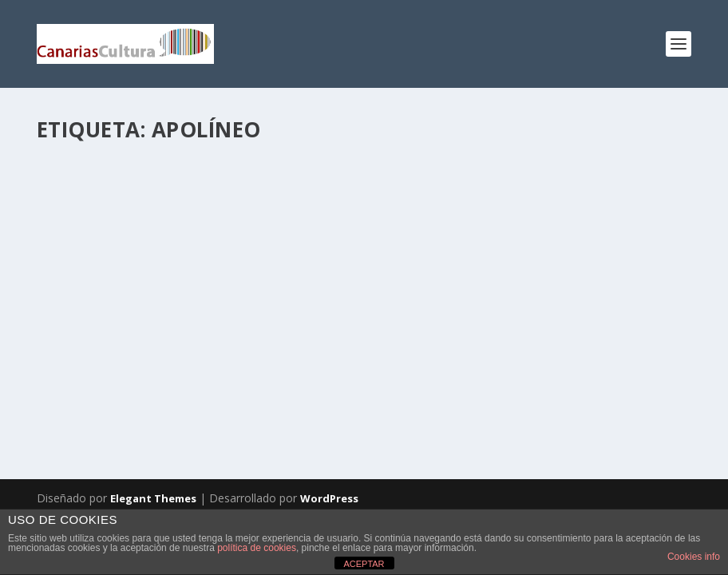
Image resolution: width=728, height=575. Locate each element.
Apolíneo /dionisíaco (132, 276)
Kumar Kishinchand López (204, 317)
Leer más (89, 397)
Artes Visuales (269, 300)
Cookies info (694, 557)
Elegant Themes (153, 498)
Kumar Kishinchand (115, 300)
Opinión (285, 317)
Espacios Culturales (97, 317)
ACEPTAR (364, 564)
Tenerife (71, 333)
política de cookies (257, 548)
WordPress (329, 498)
